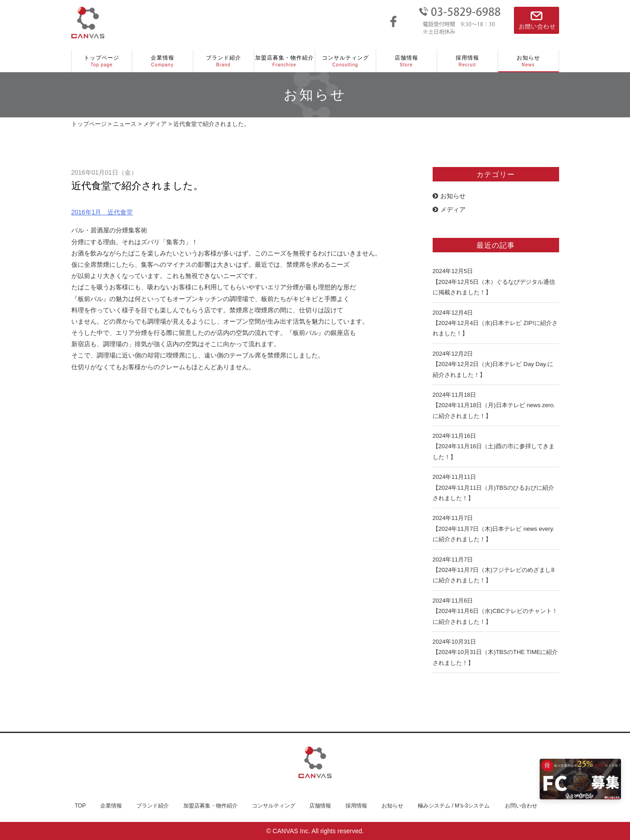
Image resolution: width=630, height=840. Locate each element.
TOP (80, 806)
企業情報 (163, 61)
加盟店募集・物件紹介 (285, 61)
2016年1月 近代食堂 (102, 212)
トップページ (102, 61)
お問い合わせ (521, 806)
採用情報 (467, 61)
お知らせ (528, 61)
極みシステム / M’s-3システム (454, 806)
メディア (449, 209)
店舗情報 (406, 61)
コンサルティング (345, 61)
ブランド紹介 (224, 61)
